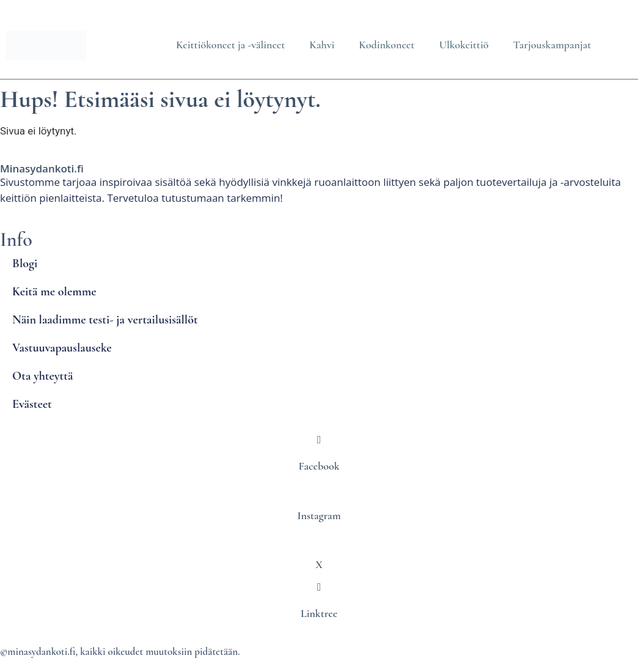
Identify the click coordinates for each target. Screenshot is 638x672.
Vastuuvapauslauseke (62, 348)
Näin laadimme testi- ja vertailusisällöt (105, 320)
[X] (319, 538)
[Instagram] (319, 489)
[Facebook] (319, 440)
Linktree (319, 613)
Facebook (319, 466)
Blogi (25, 264)
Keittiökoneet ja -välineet (230, 45)
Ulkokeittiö (464, 45)
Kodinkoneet (387, 45)
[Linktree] (319, 587)
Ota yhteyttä (42, 376)
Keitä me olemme (54, 292)
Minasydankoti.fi (42, 168)
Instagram (319, 515)
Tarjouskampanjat (552, 45)
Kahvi (322, 45)
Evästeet (32, 404)
